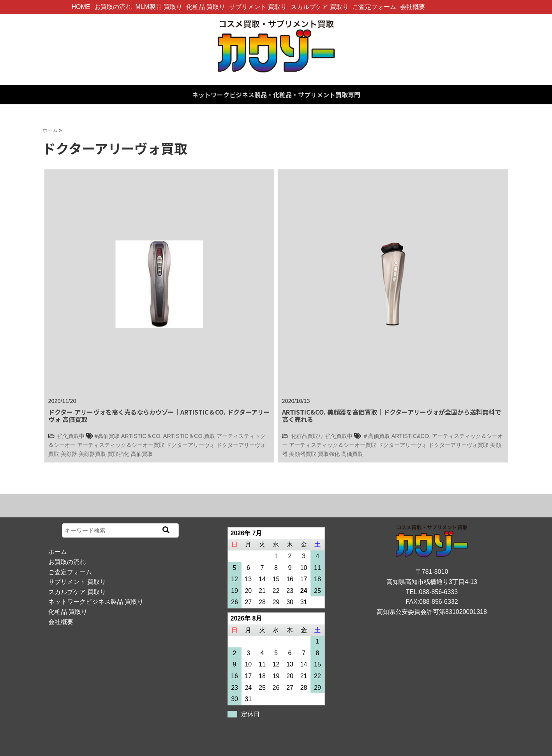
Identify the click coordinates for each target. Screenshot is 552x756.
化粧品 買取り (206, 7)
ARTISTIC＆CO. (142, 436)
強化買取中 (71, 436)
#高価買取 (107, 436)
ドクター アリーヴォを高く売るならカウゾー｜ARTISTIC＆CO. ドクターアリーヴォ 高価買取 (159, 416)
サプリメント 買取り (258, 7)
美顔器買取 (92, 454)
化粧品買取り (307, 436)
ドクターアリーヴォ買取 (459, 445)
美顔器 (69, 454)
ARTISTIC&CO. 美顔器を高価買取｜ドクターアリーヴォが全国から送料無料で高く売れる (392, 416)
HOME (81, 7)
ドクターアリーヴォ (190, 445)
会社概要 (413, 7)
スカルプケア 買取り (319, 7)
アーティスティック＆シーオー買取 (121, 445)
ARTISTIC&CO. (411, 436)
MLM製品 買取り (159, 7)
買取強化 (118, 454)
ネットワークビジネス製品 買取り (96, 602)
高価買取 (142, 454)
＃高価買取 (376, 436)
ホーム (58, 552)
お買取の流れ (113, 7)
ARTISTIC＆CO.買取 (189, 436)
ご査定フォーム (374, 7)
